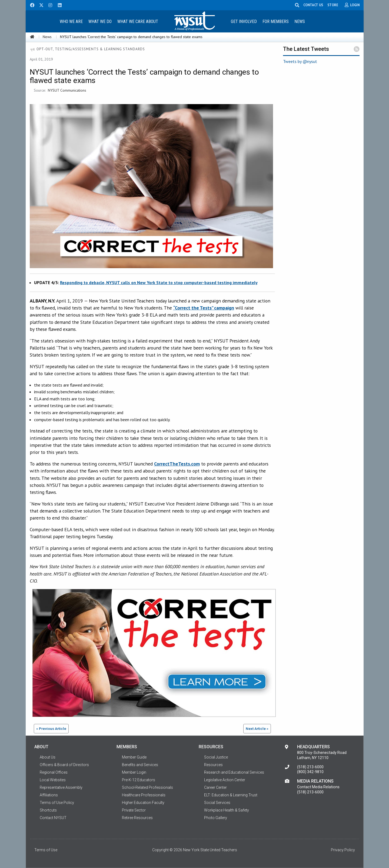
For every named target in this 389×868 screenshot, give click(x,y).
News (300, 21)
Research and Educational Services (234, 772)
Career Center (215, 787)
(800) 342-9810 (310, 772)
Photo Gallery (216, 818)
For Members (276, 21)
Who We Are (71, 21)
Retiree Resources (137, 818)
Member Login (134, 772)
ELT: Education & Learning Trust (231, 795)
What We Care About (138, 21)
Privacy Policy (343, 850)
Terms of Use (46, 850)
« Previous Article (51, 729)
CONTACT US (313, 5)
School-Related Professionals (147, 787)
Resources (213, 765)
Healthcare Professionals (144, 795)
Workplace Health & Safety (227, 810)
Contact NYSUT (53, 818)
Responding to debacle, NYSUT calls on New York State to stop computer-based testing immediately (159, 282)
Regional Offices (54, 772)
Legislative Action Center (225, 780)
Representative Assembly (61, 787)
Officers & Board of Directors (64, 765)
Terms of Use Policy (57, 803)
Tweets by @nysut (300, 61)
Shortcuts (48, 810)
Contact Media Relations (318, 787)
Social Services (217, 803)
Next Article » (257, 729)
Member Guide (134, 757)
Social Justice (216, 757)
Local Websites (53, 780)
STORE (333, 5)
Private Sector (134, 810)
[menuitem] (71, 21)
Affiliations (49, 795)
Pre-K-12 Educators (139, 780)
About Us (48, 757)
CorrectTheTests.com (177, 464)
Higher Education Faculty (143, 803)
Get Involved (244, 21)
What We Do (100, 21)
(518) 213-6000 (310, 767)
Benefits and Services (140, 765)
